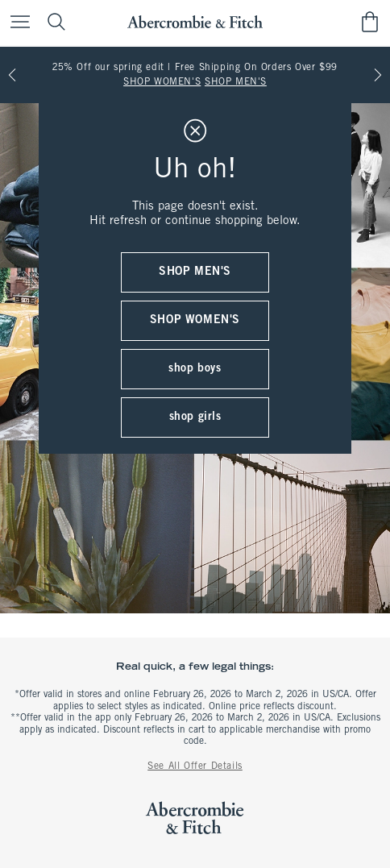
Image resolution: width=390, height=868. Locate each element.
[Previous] (12, 75)
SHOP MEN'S (236, 82)
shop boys (195, 369)
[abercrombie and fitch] (195, 22)
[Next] (378, 75)
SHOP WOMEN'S (162, 82)
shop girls (195, 417)
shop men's (195, 272)
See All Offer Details (195, 766)
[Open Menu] (16, 23)
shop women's (195, 320)
